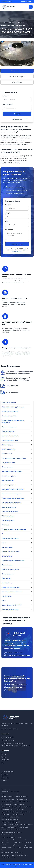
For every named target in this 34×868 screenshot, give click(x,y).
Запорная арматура (22, 799)
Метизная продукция (19, 814)
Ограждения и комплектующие (10, 825)
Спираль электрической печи (21, 840)
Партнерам (5, 777)
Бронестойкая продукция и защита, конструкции (14, 797)
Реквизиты (5, 774)
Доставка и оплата (7, 772)
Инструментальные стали (24, 802)
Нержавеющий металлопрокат (10, 819)
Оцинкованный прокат (26, 825)
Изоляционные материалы (8, 802)
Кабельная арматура (18, 804)
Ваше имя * (6, 96)
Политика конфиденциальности (10, 729)
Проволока (17, 830)
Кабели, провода (6, 804)
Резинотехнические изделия (9, 835)
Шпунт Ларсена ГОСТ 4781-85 (20, 855)
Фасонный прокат (6, 847)
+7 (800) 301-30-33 (7, 1)
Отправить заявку (17, 244)
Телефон (8, 213)
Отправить (17, 114)
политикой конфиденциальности (20, 119)
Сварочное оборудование (9, 837)
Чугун (22, 853)
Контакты (4, 780)
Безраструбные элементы (8, 794)
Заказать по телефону (17, 76)
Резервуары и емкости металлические (11, 832)
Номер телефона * (8, 104)
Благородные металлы (23, 794)
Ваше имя (8, 205)
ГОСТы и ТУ (5, 760)
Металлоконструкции (26, 812)
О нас (3, 763)
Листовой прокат (19, 809)
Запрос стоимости (17, 71)
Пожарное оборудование (8, 827)
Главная (3, 23)
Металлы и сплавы (6, 814)
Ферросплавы (17, 847)
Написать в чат (17, 82)
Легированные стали (7, 809)
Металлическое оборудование (10, 812)
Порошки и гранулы (7, 830)
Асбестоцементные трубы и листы (10, 791)
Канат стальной (6, 807)
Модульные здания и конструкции (10, 817)
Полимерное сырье (23, 827)
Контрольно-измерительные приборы (22, 807)
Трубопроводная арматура (19, 845)
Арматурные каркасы (7, 789)
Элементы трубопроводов (8, 858)
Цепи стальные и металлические (10, 853)
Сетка (20, 837)
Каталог (10, 23)
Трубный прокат (6, 845)
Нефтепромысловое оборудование (11, 822)
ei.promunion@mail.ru (28, 1)
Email (7, 221)
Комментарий (9, 229)
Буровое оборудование (8, 799)
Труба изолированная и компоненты (21, 842)
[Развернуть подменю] (31, 403)
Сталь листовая (5, 842)
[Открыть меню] (31, 7)
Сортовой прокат (6, 840)
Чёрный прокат (18, 23)
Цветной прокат (28, 847)
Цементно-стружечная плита (9, 850)
